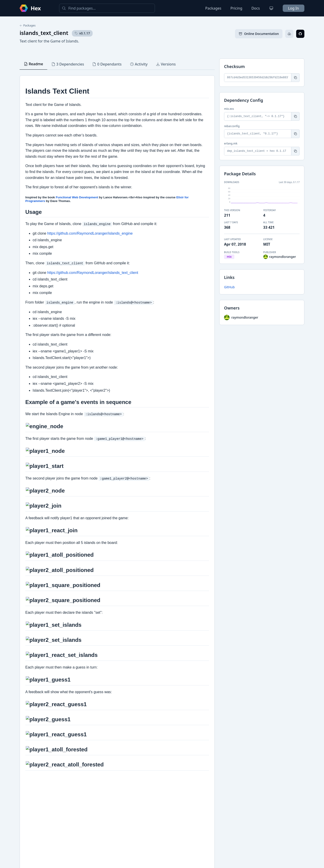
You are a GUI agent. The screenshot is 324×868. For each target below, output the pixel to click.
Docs (256, 8)
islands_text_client (44, 33)
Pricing (236, 8)
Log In (294, 8)
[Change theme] (271, 8)
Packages (213, 8)
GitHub (229, 287)
